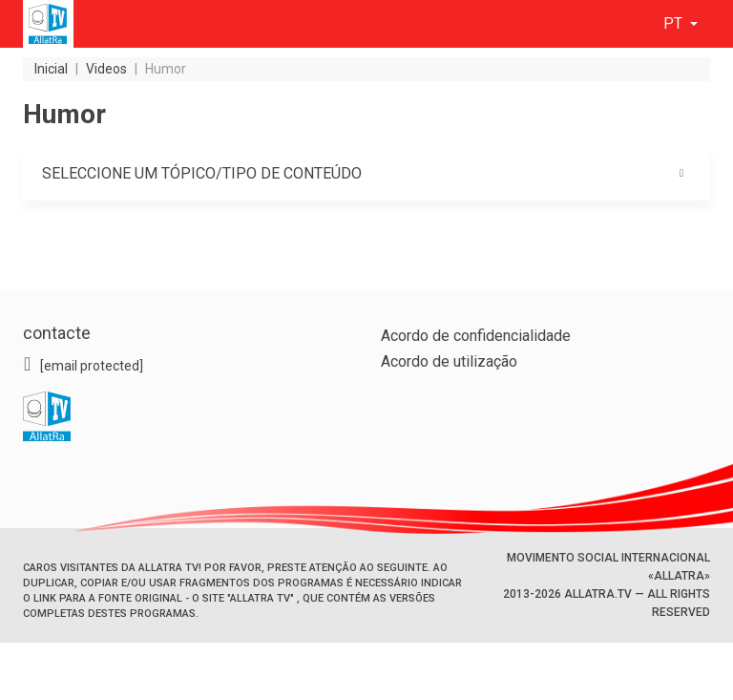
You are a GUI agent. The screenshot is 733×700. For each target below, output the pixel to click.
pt (675, 23)
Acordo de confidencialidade (476, 336)
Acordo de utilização (449, 361)
